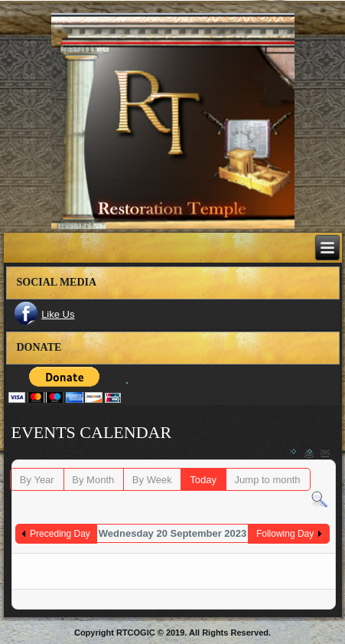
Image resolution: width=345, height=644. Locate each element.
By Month (93, 480)
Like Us (58, 314)
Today (203, 480)
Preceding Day (60, 534)
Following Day (285, 534)
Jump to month (268, 480)
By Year (37, 480)
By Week (152, 480)
